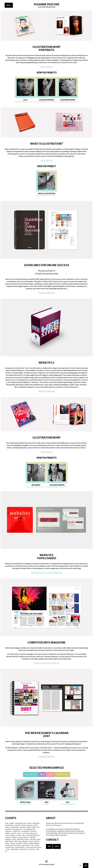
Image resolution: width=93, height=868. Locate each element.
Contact (52, 840)
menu (10, 6)
